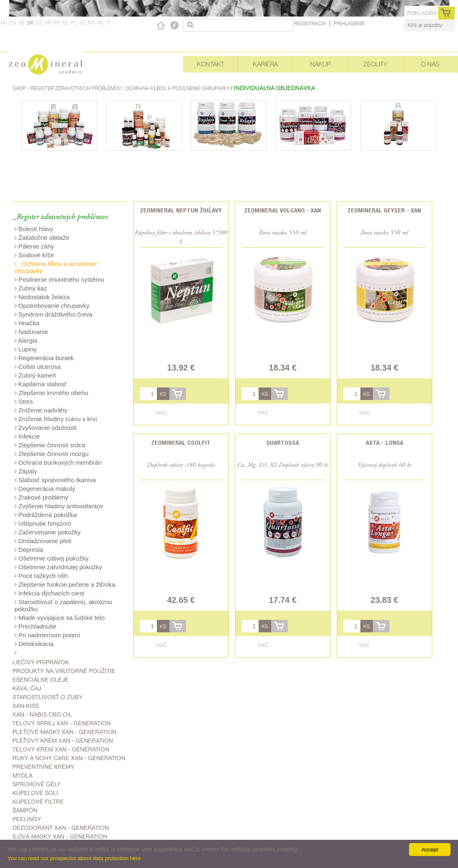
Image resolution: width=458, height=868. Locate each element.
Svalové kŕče (34, 255)
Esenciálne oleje (40, 680)
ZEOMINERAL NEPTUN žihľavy (181, 210)
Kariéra (265, 64)
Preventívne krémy (43, 767)
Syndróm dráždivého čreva (54, 314)
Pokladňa (422, 13)
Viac (161, 413)
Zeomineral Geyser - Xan (384, 210)
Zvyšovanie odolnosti (45, 428)
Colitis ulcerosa (38, 367)
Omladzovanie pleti (43, 541)
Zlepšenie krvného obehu (51, 393)
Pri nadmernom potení (47, 635)
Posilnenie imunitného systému (59, 279)
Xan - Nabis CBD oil (42, 714)
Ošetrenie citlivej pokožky (51, 558)
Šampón (25, 810)
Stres (24, 401)
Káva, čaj (27, 688)
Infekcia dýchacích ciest (49, 593)
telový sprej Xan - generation (62, 723)
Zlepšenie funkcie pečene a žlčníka (65, 584)
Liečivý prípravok (41, 662)
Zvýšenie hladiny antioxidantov (59, 506)
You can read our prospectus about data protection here (74, 858)
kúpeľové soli (35, 793)
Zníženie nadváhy (41, 410)
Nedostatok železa (42, 297)
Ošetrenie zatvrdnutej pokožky (58, 567)
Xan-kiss (26, 706)
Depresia (29, 550)
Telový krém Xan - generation (61, 749)
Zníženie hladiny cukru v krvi (56, 419)
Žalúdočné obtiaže (42, 238)
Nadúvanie (31, 332)
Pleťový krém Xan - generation (63, 741)
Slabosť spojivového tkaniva (55, 480)
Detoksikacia (34, 644)
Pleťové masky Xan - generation (64, 732)
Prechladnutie (36, 626)
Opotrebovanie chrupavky (52, 306)
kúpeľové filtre (38, 802)
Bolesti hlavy (34, 229)
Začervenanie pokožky (48, 532)
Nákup (320, 64)
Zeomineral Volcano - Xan (283, 210)
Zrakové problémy (41, 497)
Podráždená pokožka (46, 515)
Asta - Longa (385, 443)
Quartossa (283, 443)
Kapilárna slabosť (41, 384)
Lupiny (26, 349)
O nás (430, 64)
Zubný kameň (35, 375)
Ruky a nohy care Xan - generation (69, 758)
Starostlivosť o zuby (48, 697)
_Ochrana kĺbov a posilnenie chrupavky (56, 267)
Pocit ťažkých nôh (41, 576)
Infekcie (27, 436)
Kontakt (211, 64)
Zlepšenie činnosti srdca (50, 445)
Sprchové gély (37, 784)
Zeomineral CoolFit (181, 443)
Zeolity (375, 64)
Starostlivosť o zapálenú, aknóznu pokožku (63, 605)
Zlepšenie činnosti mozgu (51, 454)
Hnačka (27, 323)
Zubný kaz (31, 288)
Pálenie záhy (34, 246)
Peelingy (27, 819)
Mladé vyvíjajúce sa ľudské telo (60, 618)
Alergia (26, 340)
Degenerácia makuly (45, 489)
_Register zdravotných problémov (60, 217)
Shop (20, 88)
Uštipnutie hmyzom (43, 523)
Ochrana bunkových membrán (58, 462)
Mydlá (22, 775)
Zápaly (26, 471)
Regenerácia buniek (44, 358)
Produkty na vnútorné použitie (64, 671)
